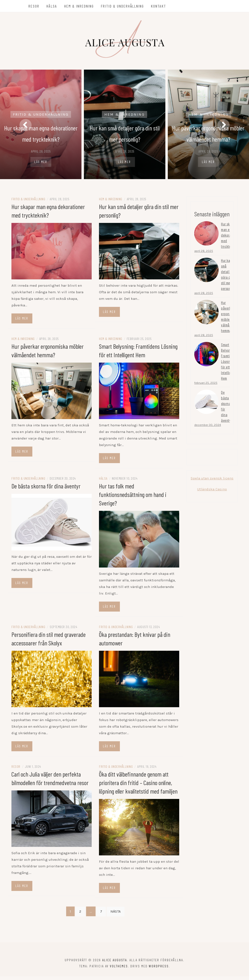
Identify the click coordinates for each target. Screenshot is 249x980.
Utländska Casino (212, 493)
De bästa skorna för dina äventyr (46, 490)
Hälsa (53, 6)
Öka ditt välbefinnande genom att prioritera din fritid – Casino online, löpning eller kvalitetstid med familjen (138, 786)
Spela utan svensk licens (212, 482)
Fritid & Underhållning (123, 6)
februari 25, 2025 (206, 386)
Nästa (116, 915)
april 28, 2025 (204, 254)
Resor (35, 6)
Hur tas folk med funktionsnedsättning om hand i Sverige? (133, 498)
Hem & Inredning (80, 6)
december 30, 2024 (208, 428)
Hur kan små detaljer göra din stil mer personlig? (228, 278)
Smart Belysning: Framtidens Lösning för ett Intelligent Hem (229, 365)
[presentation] (26, 126)
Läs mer (41, 163)
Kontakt (159, 6)
